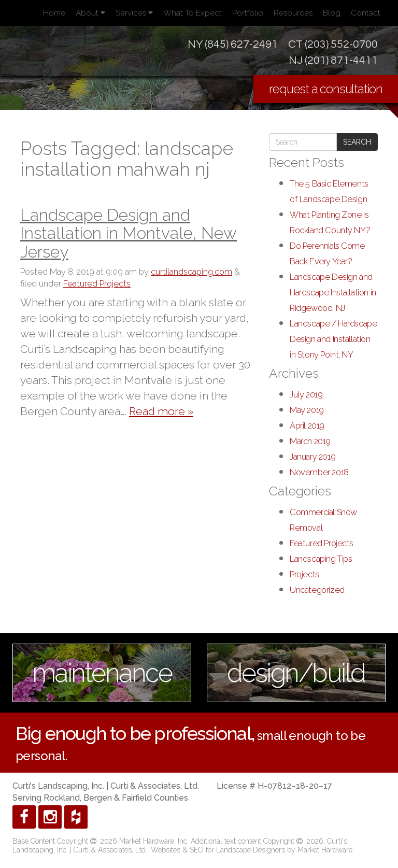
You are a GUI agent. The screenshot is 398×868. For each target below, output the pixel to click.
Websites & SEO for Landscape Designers (219, 850)
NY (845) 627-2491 (233, 44)
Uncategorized (317, 590)
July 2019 (306, 395)
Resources (293, 13)
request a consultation (326, 89)
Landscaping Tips (321, 559)
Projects (304, 574)
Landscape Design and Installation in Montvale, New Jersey (129, 233)
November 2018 (319, 472)
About (90, 13)
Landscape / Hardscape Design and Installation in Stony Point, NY (333, 339)
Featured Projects (97, 284)
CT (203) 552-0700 (333, 44)
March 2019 (310, 441)
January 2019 (312, 457)
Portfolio (248, 13)
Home (54, 13)
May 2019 (307, 410)
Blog (332, 13)
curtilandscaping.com (191, 272)
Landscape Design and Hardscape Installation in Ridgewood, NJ (333, 293)
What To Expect (193, 13)
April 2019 (307, 426)
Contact (366, 13)
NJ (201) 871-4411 (333, 60)
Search (357, 142)
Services (134, 13)
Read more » (161, 411)
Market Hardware (325, 850)
